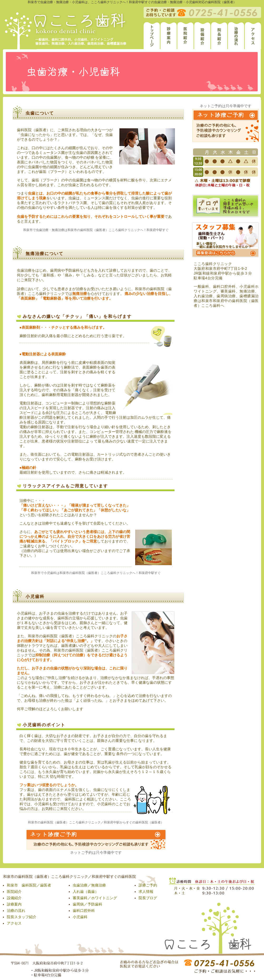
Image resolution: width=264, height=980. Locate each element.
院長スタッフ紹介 (22, 917)
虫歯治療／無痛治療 (89, 885)
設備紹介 (14, 898)
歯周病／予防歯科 (87, 904)
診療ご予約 (148, 885)
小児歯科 (80, 917)
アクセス (14, 923)
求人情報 (146, 892)
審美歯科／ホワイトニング (95, 898)
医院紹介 (14, 892)
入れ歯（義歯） (86, 892)
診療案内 (14, 904)
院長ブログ (148, 898)
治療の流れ (16, 911)
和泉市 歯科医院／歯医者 (29, 885)
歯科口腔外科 (84, 911)
